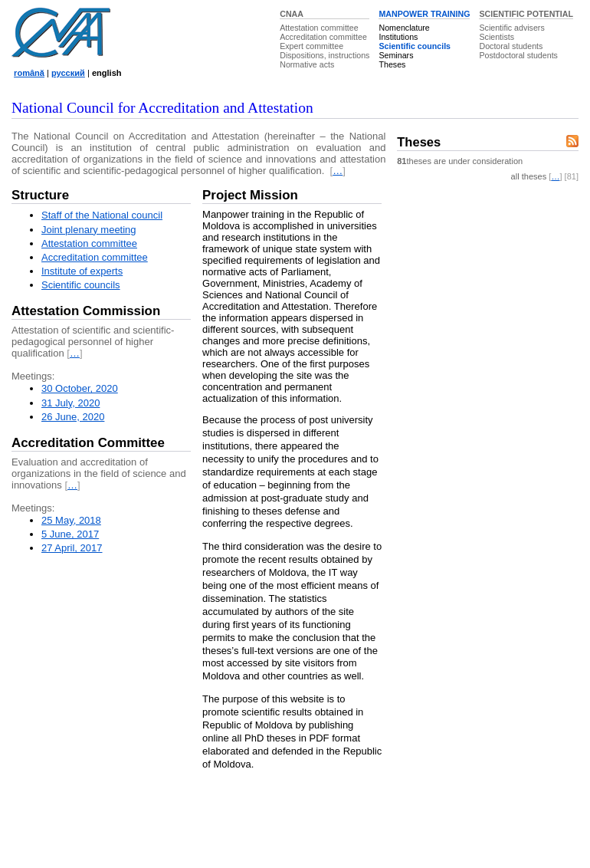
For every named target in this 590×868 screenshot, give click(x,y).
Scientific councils (415, 46)
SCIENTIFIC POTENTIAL (526, 14)
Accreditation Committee (88, 443)
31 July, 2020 (70, 403)
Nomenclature (404, 28)
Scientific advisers (511, 28)
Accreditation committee (323, 37)
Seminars (396, 55)
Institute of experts (82, 271)
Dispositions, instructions (324, 55)
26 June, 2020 (73, 417)
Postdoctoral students (518, 55)
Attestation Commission (86, 311)
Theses (392, 64)
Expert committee (311, 46)
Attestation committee (319, 28)
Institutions (398, 37)
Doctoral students (511, 46)
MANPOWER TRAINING (424, 14)
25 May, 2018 (71, 520)
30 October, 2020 (80, 388)
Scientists (497, 37)
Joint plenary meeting (89, 230)
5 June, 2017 (70, 534)
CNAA (292, 14)
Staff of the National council (102, 215)
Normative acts (307, 64)
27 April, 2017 (72, 548)
